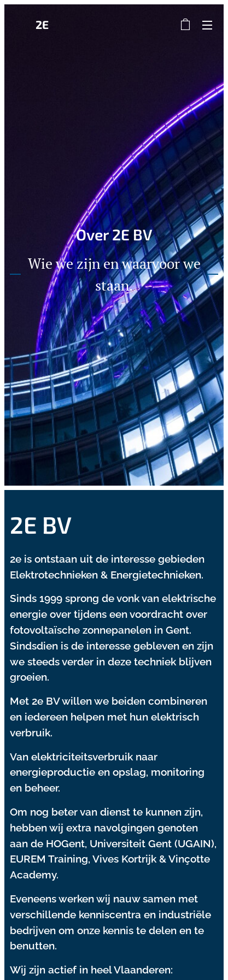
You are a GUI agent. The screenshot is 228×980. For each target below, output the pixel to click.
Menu (207, 25)
